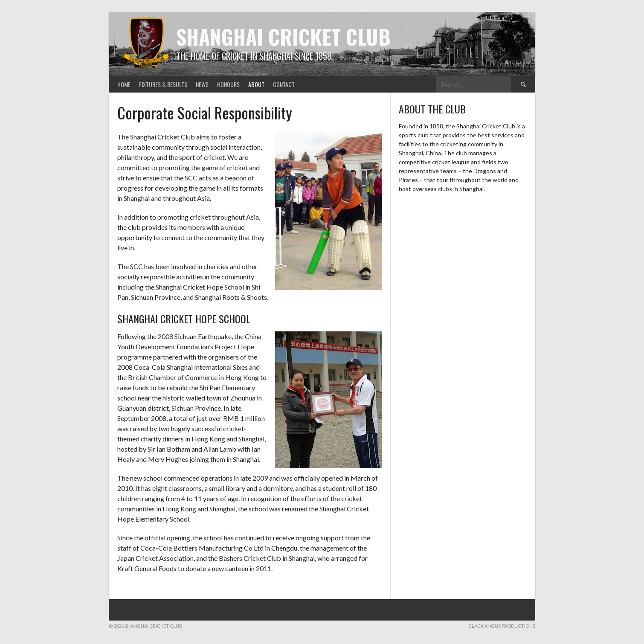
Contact (284, 84)
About (256, 84)
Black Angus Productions (502, 626)
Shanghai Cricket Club (283, 36)
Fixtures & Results (163, 84)
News (202, 84)
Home (124, 84)
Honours (228, 84)
